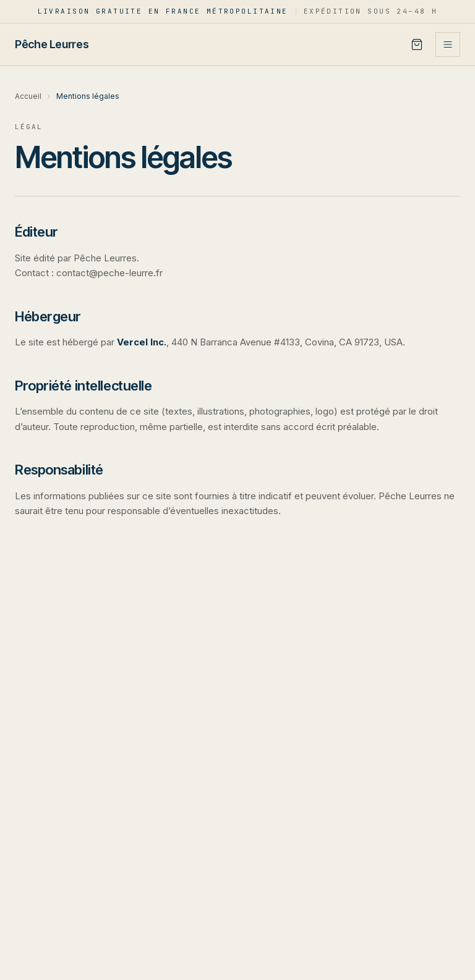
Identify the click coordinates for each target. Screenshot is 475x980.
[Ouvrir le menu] (448, 44)
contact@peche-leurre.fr (109, 273)
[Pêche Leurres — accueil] (52, 44)
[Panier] (417, 44)
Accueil (28, 96)
